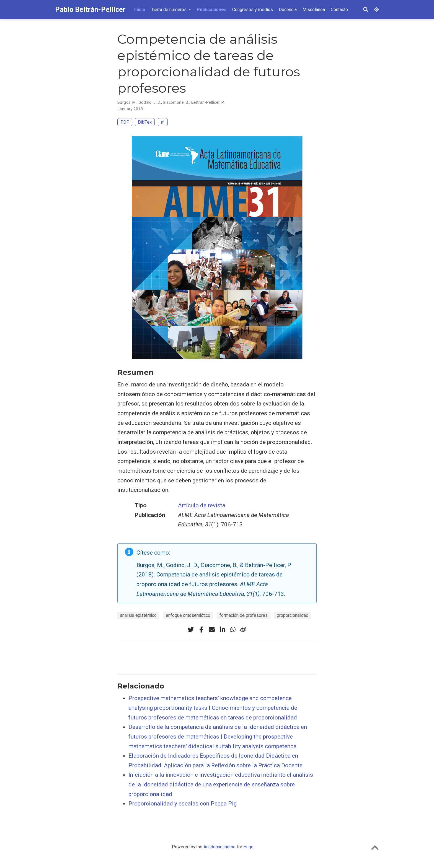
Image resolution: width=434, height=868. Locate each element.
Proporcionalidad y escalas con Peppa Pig (183, 804)
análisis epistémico (138, 615)
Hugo (248, 847)
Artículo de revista (202, 505)
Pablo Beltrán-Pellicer (90, 10)
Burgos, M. (127, 102)
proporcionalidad (293, 615)
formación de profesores (244, 615)
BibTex (145, 122)
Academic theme (219, 847)
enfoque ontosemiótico (188, 615)
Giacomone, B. (176, 102)
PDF (125, 122)
